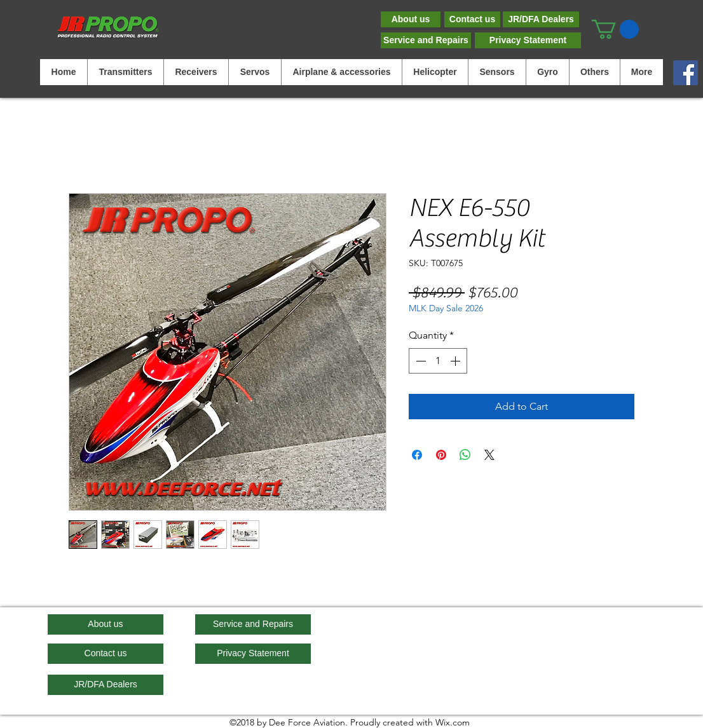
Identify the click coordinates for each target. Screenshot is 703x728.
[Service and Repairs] (426, 40)
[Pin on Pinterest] (441, 455)
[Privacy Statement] (528, 40)
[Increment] (456, 361)
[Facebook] (686, 73)
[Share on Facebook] (417, 455)
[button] (615, 29)
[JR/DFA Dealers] (541, 19)
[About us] (411, 19)
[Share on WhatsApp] (465, 455)
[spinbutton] (438, 361)
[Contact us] (472, 19)
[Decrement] (420, 361)
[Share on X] (489, 455)
